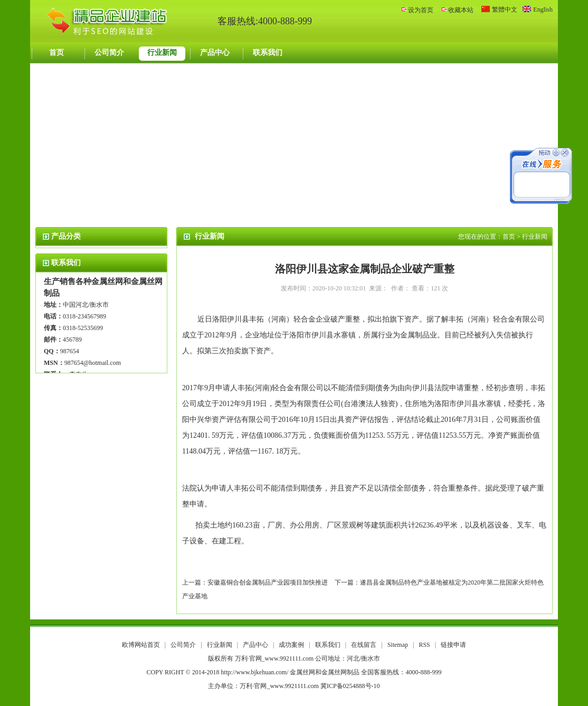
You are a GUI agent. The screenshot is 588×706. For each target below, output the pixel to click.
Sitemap (398, 645)
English (543, 10)
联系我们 (268, 53)
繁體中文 (505, 10)
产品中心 (215, 53)
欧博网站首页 (141, 645)
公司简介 (109, 53)
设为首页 (421, 10)
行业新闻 (162, 53)
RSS (424, 645)
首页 (56, 53)
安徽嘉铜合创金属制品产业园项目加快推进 (268, 582)
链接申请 (453, 645)
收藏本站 (461, 10)
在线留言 (364, 645)
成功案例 (292, 645)
